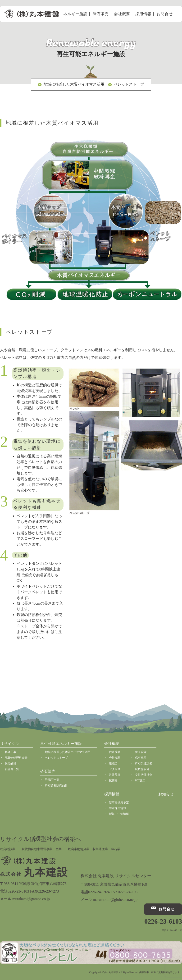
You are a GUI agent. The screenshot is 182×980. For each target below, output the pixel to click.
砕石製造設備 (144, 763)
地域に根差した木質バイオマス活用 (74, 84)
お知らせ (166, 794)
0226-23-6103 (163, 921)
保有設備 (141, 752)
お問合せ (165, 14)
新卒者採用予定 (119, 802)
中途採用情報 (118, 808)
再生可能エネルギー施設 (65, 14)
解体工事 (10, 752)
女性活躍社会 (144, 775)
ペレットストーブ (129, 84)
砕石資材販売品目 (56, 785)
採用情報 (143, 14)
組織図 (113, 763)
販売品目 (10, 763)
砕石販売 (101, 14)
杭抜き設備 (142, 769)
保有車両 (141, 758)
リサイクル (9, 744)
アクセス (115, 769)
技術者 (113, 780)
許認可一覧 (12, 769)
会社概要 (122, 14)
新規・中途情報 (119, 814)
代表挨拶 (115, 752)
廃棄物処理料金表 (16, 758)
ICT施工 (140, 780)
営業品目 (115, 775)
